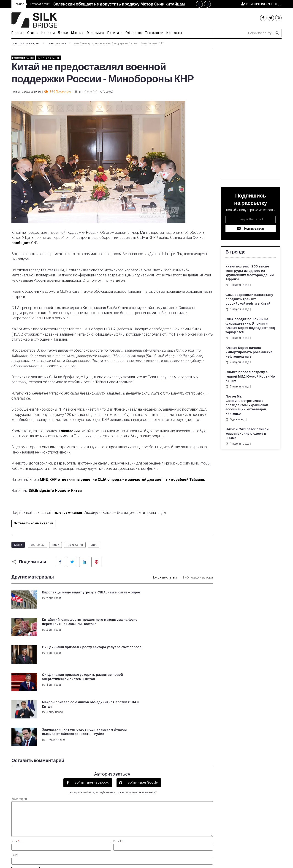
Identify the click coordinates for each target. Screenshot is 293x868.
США (94, 545)
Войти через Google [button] (142, 699)
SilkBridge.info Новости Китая (56, 491)
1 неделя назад (157, 661)
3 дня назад (51, 629)
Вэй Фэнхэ (37, 545)
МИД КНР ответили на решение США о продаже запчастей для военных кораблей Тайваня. (123, 480)
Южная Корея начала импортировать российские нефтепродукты (249, 352)
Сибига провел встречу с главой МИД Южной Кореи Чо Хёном (250, 377)
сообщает (21, 243)
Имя (15, 758)
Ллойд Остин (75, 545)
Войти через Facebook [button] (91, 699)
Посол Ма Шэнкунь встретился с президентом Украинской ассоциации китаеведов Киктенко (247, 405)
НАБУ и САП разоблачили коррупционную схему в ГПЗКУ (247, 434)
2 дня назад (51, 602)
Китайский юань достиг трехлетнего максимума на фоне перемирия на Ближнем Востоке (176, 597)
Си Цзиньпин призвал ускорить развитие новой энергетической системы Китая (173, 624)
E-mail (118, 758)
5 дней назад (52, 657)
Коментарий (19, 716)
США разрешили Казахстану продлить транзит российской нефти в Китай (249, 299)
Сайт (14, 772)
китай (56, 545)
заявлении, (71, 431)
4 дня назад (156, 634)
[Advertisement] (251, 111)
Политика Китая (49, 58)
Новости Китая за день (26, 43)
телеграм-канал (68, 513)
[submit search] (277, 33)
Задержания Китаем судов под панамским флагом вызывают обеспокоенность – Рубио (172, 651)
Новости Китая (57, 43)
